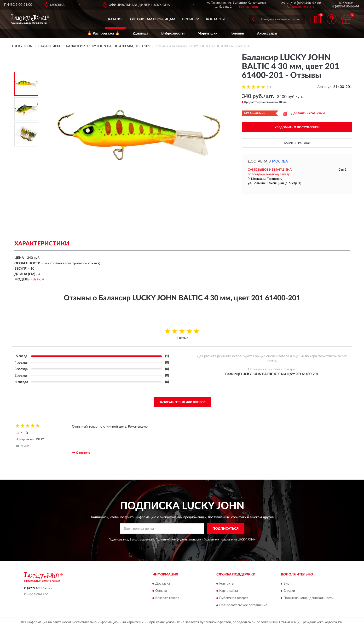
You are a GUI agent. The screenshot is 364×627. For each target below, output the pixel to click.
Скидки (289, 591)
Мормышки (208, 33)
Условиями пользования (220, 540)
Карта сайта (229, 591)
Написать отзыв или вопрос (182, 402)
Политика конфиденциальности (309, 598)
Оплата (161, 591)
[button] (300, 6)
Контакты (215, 19)
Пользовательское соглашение (243, 605)
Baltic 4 (38, 279)
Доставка (163, 584)
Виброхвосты (173, 33)
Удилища (140, 33)
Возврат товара (167, 598)
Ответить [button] (81, 453)
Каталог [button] (116, 19)
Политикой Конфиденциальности (178, 540)
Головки (237, 33)
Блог (287, 584)
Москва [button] (280, 161)
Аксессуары (267, 33)
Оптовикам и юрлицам (153, 19)
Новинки (191, 19)
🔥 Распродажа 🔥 (103, 33)
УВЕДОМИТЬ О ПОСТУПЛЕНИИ (297, 127)
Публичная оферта (234, 598)
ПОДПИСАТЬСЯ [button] (226, 529)
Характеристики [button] (297, 143)
